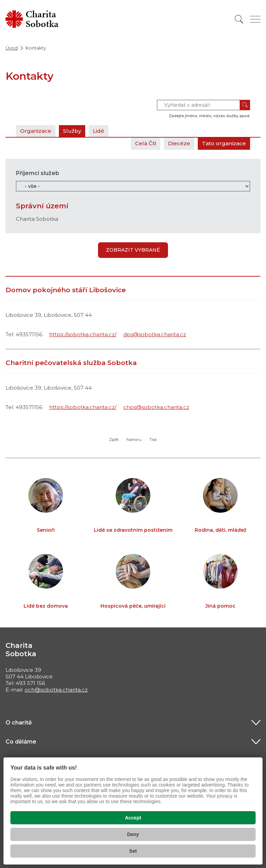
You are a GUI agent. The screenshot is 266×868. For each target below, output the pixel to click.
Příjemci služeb (38, 173)
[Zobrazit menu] (255, 19)
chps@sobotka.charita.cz (156, 407)
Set (133, 851)
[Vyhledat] (239, 19)
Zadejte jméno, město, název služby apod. (209, 116)
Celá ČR (146, 143)
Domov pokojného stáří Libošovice (66, 290)
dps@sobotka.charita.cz (155, 334)
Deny (133, 834)
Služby (72, 131)
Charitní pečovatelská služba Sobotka (71, 363)
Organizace (36, 131)
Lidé (99, 131)
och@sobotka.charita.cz (56, 690)
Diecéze (179, 143)
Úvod (12, 48)
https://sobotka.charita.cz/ (83, 334)
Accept (133, 818)
